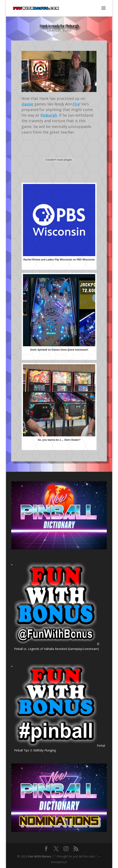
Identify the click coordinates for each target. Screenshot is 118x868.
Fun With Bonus (40, 856)
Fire (76, 104)
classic (27, 104)
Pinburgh (49, 115)
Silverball (54, 31)
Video (67, 31)
